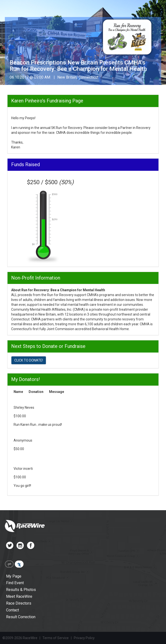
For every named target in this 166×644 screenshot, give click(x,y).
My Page (14, 576)
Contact (12, 610)
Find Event (15, 583)
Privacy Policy (84, 638)
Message (57, 392)
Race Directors (19, 603)
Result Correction (21, 617)
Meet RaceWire (19, 596)
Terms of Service (56, 638)
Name (18, 392)
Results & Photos (21, 590)
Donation (36, 392)
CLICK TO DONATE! (29, 360)
